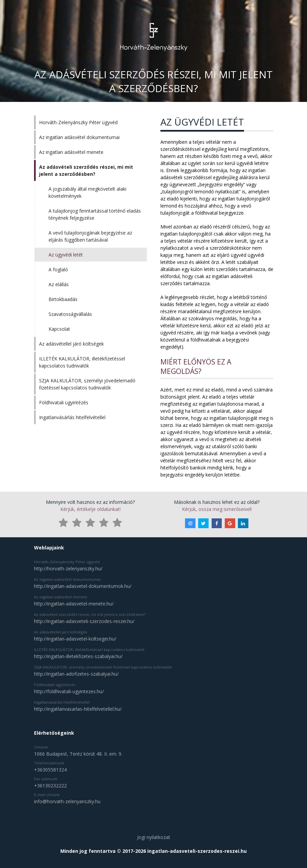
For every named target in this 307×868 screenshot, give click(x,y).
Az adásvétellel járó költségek (71, 344)
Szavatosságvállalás (70, 314)
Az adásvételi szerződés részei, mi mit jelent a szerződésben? (86, 170)
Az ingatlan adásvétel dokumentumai (79, 137)
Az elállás (59, 284)
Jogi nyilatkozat (154, 837)
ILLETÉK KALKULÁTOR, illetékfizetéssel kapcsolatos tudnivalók (82, 362)
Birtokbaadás (63, 299)
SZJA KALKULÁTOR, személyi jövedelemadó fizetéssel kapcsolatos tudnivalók (87, 384)
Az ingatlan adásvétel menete (71, 152)
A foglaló (58, 269)
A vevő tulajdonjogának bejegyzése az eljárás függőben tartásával (90, 236)
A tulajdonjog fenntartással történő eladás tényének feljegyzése (95, 214)
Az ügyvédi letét (66, 255)
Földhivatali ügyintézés (64, 402)
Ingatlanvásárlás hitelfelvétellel (72, 417)
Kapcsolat (59, 329)
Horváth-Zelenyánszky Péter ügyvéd (78, 122)
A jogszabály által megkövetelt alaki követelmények (87, 192)
